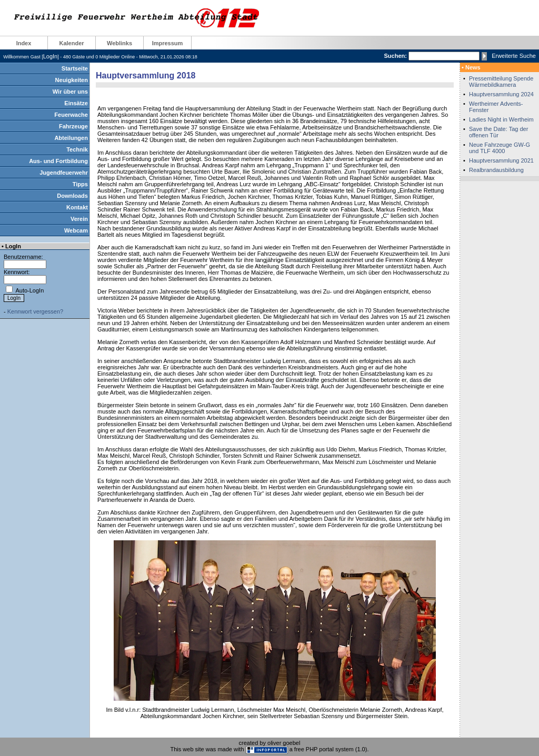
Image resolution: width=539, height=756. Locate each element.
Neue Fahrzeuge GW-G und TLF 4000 (500, 148)
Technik (77, 149)
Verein (79, 219)
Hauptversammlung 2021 (501, 160)
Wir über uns (70, 92)
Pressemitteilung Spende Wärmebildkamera (501, 82)
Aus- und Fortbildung (58, 161)
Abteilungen (71, 138)
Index (24, 43)
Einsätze (76, 103)
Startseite (75, 68)
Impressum (168, 43)
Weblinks (119, 43)
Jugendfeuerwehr (64, 173)
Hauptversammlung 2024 (501, 94)
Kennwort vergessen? (35, 311)
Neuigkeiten (72, 80)
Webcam (76, 230)
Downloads (72, 196)
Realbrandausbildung (496, 170)
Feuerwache (71, 115)
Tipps (80, 184)
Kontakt (77, 207)
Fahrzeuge (73, 126)
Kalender (71, 43)
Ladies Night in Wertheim (501, 119)
